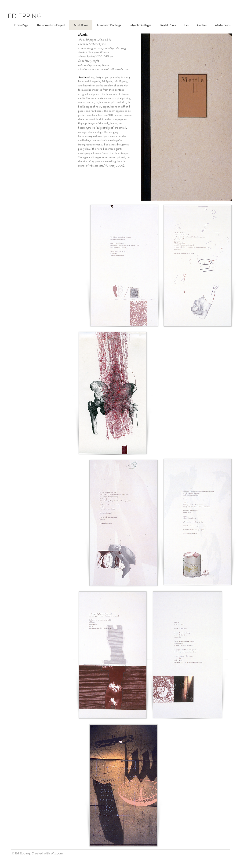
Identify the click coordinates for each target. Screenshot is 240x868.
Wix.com (57, 853)
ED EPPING (25, 16)
